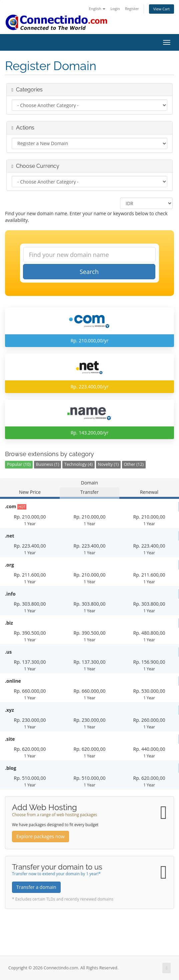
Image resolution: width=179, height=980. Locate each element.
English (97, 9)
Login (115, 9)
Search (89, 272)
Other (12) (134, 464)
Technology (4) (78, 464)
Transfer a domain (36, 887)
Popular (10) (19, 464)
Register (132, 9)
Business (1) (48, 464)
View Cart (161, 9)
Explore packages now (40, 836)
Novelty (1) (108, 464)
